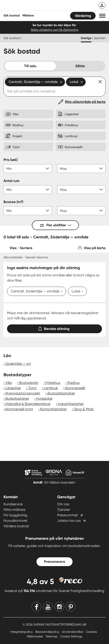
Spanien (100, 38)
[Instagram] (59, 607)
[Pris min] (28, 169)
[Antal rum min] (28, 190)
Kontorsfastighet (53, 409)
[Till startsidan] (32, 6)
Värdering (83, 16)
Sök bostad (12, 15)
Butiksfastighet (17, 398)
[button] (102, 16)
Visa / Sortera (21, 248)
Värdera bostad (16, 526)
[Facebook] (36, 607)
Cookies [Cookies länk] (91, 632)
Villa (9, 383)
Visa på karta (95, 248)
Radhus (74, 383)
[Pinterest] (71, 607)
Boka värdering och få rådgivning (55, 30)
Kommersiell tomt (19, 409)
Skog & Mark (84, 409)
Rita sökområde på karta (85, 102)
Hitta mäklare (14, 510)
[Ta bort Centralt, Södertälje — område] (61, 292)
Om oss (63, 504)
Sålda (80, 66)
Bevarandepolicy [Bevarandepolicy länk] (48, 632)
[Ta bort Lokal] (82, 292)
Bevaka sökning (54, 328)
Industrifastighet (71, 404)
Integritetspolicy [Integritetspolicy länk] (22, 632)
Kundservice (13, 504)
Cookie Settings (71, 636)
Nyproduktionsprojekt (23, 393)
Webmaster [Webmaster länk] (35, 636)
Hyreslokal (44, 398)
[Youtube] (48, 607)
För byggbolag (15, 515)
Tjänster (64, 510)
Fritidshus (53, 383)
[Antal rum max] (81, 190)
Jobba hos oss (69, 521)
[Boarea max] (81, 211)
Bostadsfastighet (61, 393)
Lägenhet (13, 388)
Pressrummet (67, 515)
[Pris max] (81, 169)
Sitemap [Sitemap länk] (52, 636)
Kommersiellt (75, 388)
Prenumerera (54, 562)
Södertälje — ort (18, 364)
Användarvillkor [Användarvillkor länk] (73, 632)
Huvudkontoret (15, 521)
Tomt (32, 388)
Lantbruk (51, 388)
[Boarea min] (28, 211)
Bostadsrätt (29, 383)
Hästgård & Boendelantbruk (28, 404)
